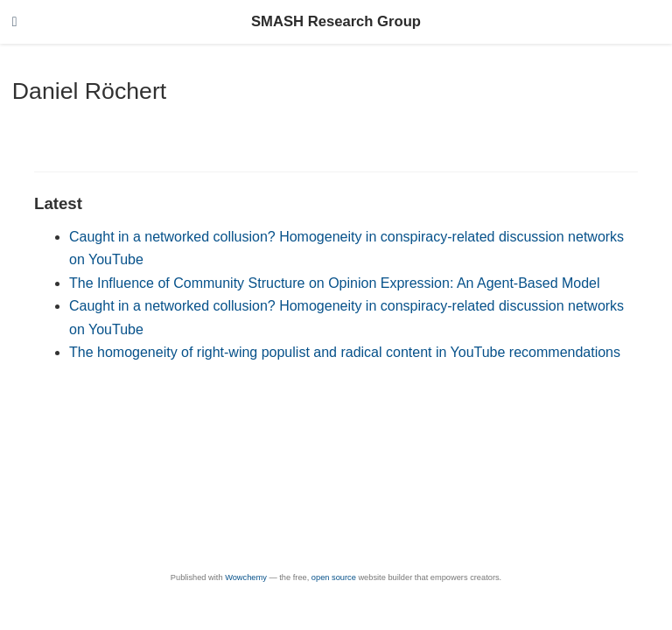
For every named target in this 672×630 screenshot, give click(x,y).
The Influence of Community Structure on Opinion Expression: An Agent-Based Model (335, 283)
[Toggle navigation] (15, 22)
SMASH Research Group (336, 21)
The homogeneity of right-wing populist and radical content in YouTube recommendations (345, 352)
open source (334, 577)
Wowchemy (246, 577)
